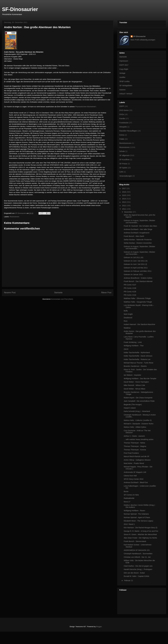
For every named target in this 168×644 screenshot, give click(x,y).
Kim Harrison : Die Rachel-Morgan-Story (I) (141, 528)
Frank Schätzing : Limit (133, 342)
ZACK (126, 349)
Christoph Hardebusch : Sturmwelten (138, 554)
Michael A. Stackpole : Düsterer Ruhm (139, 424)
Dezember (128, 212)
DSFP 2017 (124, 65)
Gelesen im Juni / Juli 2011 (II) (136, 261)
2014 (124, 199)
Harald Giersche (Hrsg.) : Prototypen (138, 569)
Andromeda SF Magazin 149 (135, 472)
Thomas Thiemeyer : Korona (135, 450)
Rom (126, 321)
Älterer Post (106, 293)
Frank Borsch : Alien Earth (134, 236)
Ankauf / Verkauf (126, 94)
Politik (122, 139)
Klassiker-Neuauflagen (128, 131)
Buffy (126, 311)
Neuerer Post (10, 293)
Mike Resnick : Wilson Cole (134, 385)
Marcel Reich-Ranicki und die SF (137, 456)
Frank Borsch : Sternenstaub (135, 541)
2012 (124, 206)
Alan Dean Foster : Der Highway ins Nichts (140, 538)
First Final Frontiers (131, 453)
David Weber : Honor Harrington (136, 382)
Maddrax (127, 328)
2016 (124, 192)
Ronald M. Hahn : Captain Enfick (136, 576)
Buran (126, 491)
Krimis (122, 135)
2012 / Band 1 (129, 524)
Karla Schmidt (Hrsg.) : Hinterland (137, 411)
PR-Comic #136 (130, 288)
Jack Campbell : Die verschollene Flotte (139, 401)
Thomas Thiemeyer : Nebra (134, 443)
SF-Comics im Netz (131, 495)
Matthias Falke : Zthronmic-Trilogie (137, 298)
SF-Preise (123, 164)
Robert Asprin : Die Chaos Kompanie (138, 398)
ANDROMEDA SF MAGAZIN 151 (137, 550)
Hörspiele (123, 127)
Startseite (58, 293)
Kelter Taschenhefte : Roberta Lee (137, 359)
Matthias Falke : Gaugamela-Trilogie (138, 302)
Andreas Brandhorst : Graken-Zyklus (138, 278)
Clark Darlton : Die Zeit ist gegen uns (138, 566)
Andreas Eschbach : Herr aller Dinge (138, 229)
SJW (121, 172)
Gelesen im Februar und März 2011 (138, 271)
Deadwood (128, 318)
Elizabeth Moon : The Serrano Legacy (138, 521)
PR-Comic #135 (130, 292)
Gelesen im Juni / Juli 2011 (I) (135, 264)
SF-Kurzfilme (124, 160)
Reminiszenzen (125, 143)
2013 (124, 202)
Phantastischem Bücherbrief (85, 107)
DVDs (122, 114)
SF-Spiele (123, 168)
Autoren (122, 90)
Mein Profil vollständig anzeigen (143, 40)
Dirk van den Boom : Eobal (134, 573)
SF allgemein (124, 155)
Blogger (99, 627)
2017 (124, 188)
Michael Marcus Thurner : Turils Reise (138, 363)
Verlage (122, 73)
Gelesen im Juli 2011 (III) (134, 257)
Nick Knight (128, 314)
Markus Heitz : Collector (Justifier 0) (138, 420)
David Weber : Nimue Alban (135, 389)
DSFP (122, 106)
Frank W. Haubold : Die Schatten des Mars (140, 226)
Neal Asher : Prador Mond (134, 463)
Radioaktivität (129, 498)
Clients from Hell (130, 476)
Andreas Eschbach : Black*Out (136, 482)
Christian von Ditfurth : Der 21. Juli (137, 557)
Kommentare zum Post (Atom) (62, 299)
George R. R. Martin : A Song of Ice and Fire (141, 531)
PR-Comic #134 (130, 295)
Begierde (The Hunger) (133, 405)
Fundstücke (124, 123)
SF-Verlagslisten (126, 86)
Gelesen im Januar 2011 (133, 274)
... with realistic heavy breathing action (139, 439)
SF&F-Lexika (124, 81)
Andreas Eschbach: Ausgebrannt (137, 233)
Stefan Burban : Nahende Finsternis (138, 240)
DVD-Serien (124, 110)
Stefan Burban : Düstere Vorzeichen (138, 243)
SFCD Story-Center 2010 (134, 479)
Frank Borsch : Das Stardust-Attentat (138, 281)
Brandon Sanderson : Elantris (135, 366)
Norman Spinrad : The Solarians (136, 514)
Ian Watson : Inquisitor (132, 375)
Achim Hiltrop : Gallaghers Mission (137, 460)
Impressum (124, 61)
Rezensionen (15, 217)
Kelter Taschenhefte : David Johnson (138, 356)
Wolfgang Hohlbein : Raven (134, 511)
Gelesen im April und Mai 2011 (136, 268)
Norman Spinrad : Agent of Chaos (137, 517)
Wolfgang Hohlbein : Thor (134, 346)
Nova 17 (127, 502)
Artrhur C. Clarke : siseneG (134, 436)
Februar (127, 580)
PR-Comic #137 (130, 285)
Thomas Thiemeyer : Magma (135, 446)
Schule (122, 151)
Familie (122, 119)
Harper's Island (130, 408)
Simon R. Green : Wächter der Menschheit (140, 534)
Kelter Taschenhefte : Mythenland (137, 353)
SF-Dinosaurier (20, 9)
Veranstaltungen (126, 176)
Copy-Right (124, 69)
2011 (124, 209)
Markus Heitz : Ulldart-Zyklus (135, 427)
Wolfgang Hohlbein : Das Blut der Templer (140, 379)
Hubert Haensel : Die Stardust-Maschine (139, 324)
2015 (124, 195)
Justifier (122, 77)
